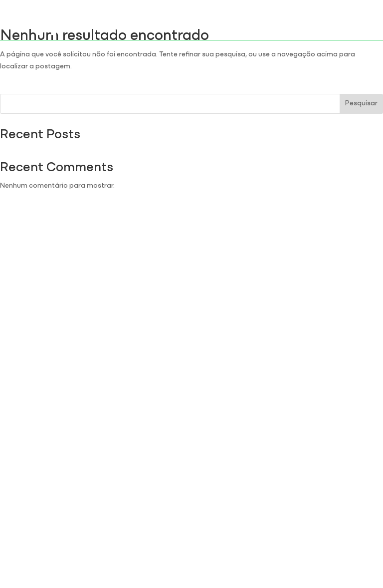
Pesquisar (361, 104)
